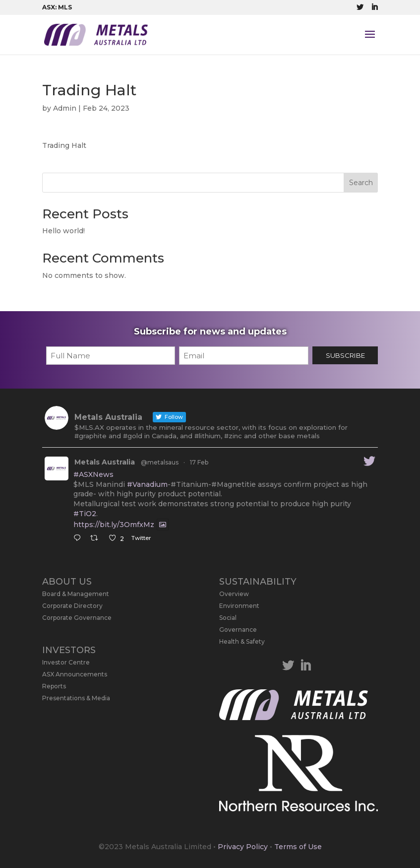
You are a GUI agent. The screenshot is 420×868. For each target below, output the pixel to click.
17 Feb (199, 462)
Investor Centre (66, 662)
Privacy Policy (243, 847)
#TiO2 (85, 514)
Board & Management (76, 594)
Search (361, 183)
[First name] (111, 356)
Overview (234, 594)
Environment (239, 606)
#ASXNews (93, 474)
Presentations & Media (76, 698)
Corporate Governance (77, 618)
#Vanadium (147, 484)
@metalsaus (160, 462)
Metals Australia (105, 462)
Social (228, 618)
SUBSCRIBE (345, 355)
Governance (238, 630)
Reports (54, 686)
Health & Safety (242, 641)
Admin (65, 108)
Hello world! (63, 231)
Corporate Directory (72, 606)
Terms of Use (298, 847)
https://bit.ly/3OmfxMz (114, 525)
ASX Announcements (75, 674)
